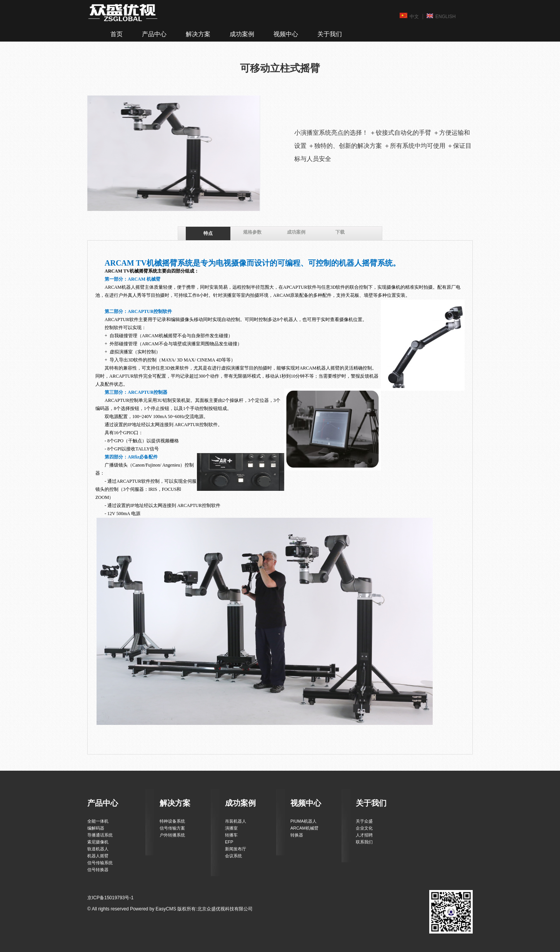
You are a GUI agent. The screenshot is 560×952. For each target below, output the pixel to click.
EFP (229, 842)
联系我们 (364, 842)
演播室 (231, 828)
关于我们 (330, 34)
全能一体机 (98, 821)
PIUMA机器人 (303, 821)
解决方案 (198, 34)
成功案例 (242, 34)
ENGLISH (441, 16)
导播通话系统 (100, 835)
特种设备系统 (172, 821)
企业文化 (364, 828)
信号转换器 (98, 870)
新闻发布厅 (236, 849)
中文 (409, 16)
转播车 (231, 835)
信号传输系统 (100, 863)
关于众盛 (364, 821)
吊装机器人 (236, 821)
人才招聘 (364, 835)
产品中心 (154, 34)
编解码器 (96, 828)
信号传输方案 (172, 828)
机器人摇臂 (98, 856)
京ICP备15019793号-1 (110, 898)
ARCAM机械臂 (304, 828)
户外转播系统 (172, 835)
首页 (117, 34)
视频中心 (286, 34)
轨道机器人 (98, 849)
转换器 (297, 835)
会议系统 (233, 856)
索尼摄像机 (98, 842)
